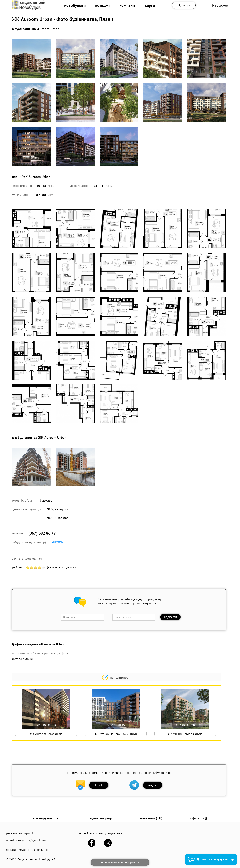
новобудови (75, 5)
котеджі (103, 5)
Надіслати (170, 617)
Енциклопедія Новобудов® (36, 859)
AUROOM (57, 542)
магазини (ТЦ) (151, 818)
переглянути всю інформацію (120, 862)
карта (150, 5)
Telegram (153, 785)
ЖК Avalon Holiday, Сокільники (116, 734)
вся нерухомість (46, 818)
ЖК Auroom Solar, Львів (46, 734)
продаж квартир (99, 818)
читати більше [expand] (22, 659)
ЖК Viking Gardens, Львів (185, 734)
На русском (220, 5)
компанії (127, 5)
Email (99, 785)
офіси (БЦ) (199, 818)
